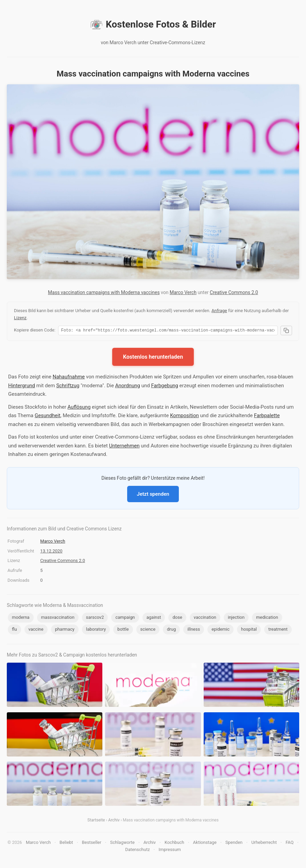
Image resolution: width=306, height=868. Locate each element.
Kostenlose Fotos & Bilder (153, 24)
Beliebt (66, 843)
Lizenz (20, 318)
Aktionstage (205, 843)
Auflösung (79, 408)
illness (194, 630)
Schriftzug (68, 387)
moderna (21, 618)
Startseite (96, 821)
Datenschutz (137, 850)
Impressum (169, 850)
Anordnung (128, 387)
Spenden (234, 843)
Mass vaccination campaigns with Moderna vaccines (104, 292)
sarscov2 (95, 618)
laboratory (96, 630)
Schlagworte (122, 843)
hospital (249, 630)
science (148, 630)
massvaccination (58, 618)
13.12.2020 (51, 552)
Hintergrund (22, 387)
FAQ (290, 843)
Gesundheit (48, 416)
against (154, 618)
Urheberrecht (264, 843)
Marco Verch (183, 292)
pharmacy (65, 630)
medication (267, 618)
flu (14, 630)
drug (171, 630)
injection (236, 618)
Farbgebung (164, 387)
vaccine (36, 630)
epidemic (220, 630)
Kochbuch (174, 843)
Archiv (114, 821)
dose (177, 618)
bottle (123, 630)
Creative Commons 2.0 (234, 292)
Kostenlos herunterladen (153, 358)
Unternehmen (124, 447)
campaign (125, 618)
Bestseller (92, 843)
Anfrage (219, 311)
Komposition (184, 416)
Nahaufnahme (69, 378)
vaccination (205, 618)
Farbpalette (267, 416)
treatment (278, 630)
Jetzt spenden (153, 495)
